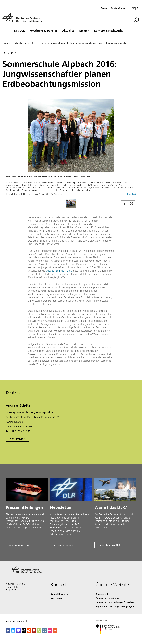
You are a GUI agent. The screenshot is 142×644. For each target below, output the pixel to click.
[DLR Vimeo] (39, 632)
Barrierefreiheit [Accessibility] (103, 594)
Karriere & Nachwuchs (109, 30)
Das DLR (19, 30)
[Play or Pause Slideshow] (125, 204)
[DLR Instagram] (45, 632)
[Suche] (136, 20)
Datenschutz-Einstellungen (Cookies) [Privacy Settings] (115, 602)
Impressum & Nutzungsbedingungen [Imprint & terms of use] (115, 606)
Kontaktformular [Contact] (59, 594)
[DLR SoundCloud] (55, 632)
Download (132, 194)
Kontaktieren (17, 439)
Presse (104, 8)
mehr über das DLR (109, 545)
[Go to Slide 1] (71, 203)
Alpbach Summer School (59, 271)
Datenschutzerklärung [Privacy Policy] (107, 598)
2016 (44, 43)
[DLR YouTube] (34, 632)
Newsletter (56, 598)
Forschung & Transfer (43, 30)
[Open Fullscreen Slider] (131, 204)
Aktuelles (68, 30)
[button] (71, 149)
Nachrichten (33, 43)
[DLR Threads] (24, 632)
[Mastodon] (18, 632)
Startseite (7, 43)
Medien (84, 30)
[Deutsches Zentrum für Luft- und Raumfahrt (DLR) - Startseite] (25, 19)
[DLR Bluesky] (13, 632)
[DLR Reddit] (29, 632)
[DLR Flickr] (50, 632)
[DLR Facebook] (8, 632)
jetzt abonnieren (19, 545)
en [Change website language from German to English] (138, 8)
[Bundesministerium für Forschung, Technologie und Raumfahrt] (109, 636)
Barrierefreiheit (119, 8)
